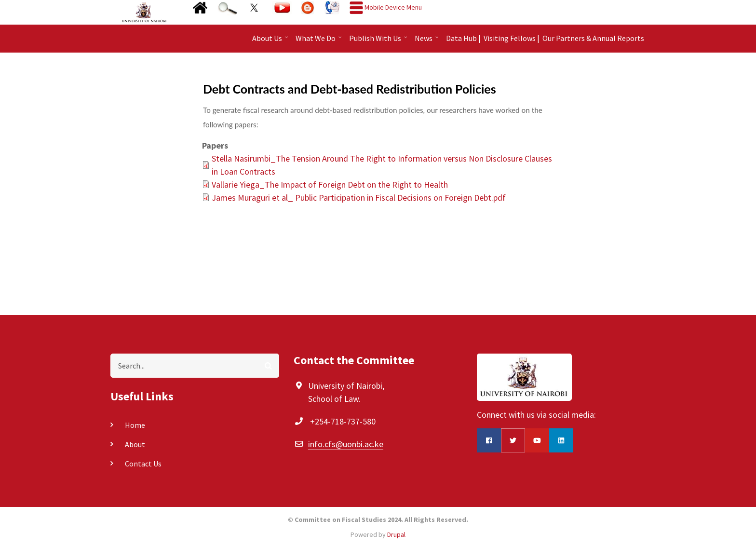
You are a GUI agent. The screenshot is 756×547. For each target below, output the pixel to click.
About (135, 444)
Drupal (396, 534)
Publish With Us (379, 41)
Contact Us (143, 464)
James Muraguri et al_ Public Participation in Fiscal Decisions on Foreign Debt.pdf (359, 198)
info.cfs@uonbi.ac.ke (346, 444)
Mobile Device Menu (393, 7)
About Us (271, 41)
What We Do (320, 41)
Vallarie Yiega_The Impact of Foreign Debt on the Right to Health (330, 185)
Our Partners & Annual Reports (593, 38)
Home (135, 425)
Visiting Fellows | (512, 38)
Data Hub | (463, 38)
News (428, 41)
